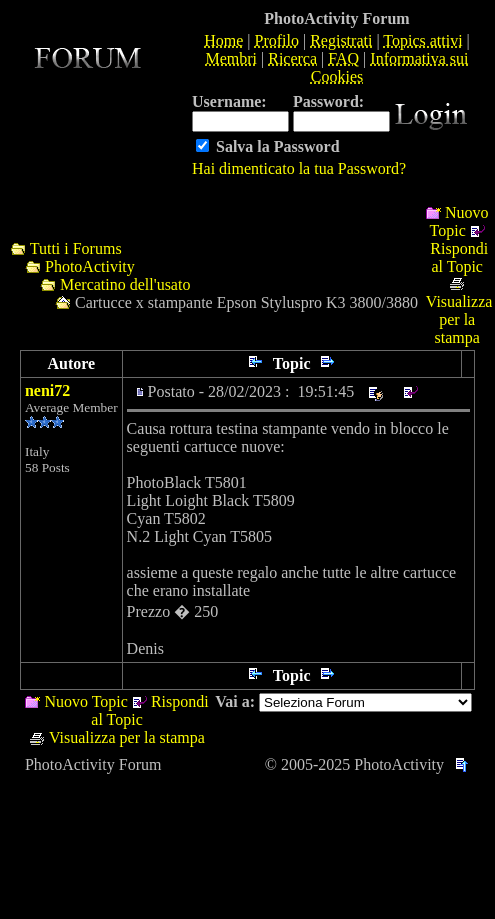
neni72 (47, 390)
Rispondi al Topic (459, 257)
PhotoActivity (90, 266)
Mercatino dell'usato (125, 284)
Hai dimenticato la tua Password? (299, 168)
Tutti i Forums (76, 248)
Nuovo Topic (459, 221)
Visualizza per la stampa (459, 319)
